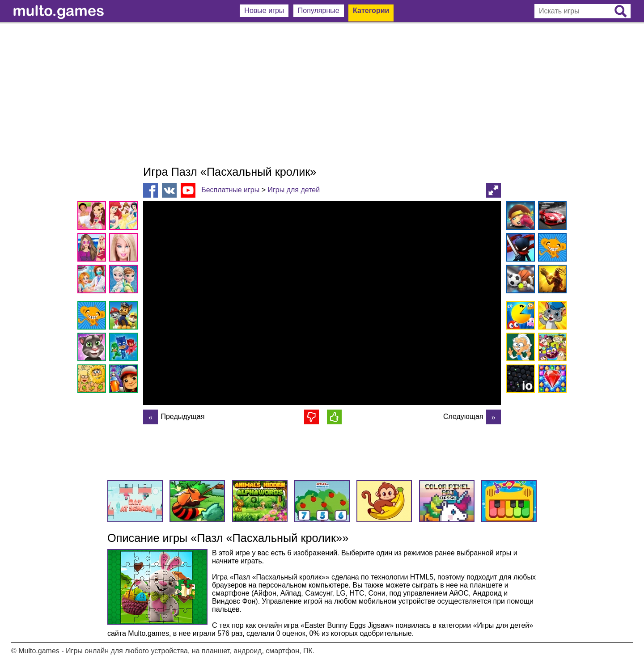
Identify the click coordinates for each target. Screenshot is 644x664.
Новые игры (264, 11)
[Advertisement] (322, 94)
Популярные (319, 11)
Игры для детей (294, 190)
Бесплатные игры (230, 190)
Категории (371, 11)
